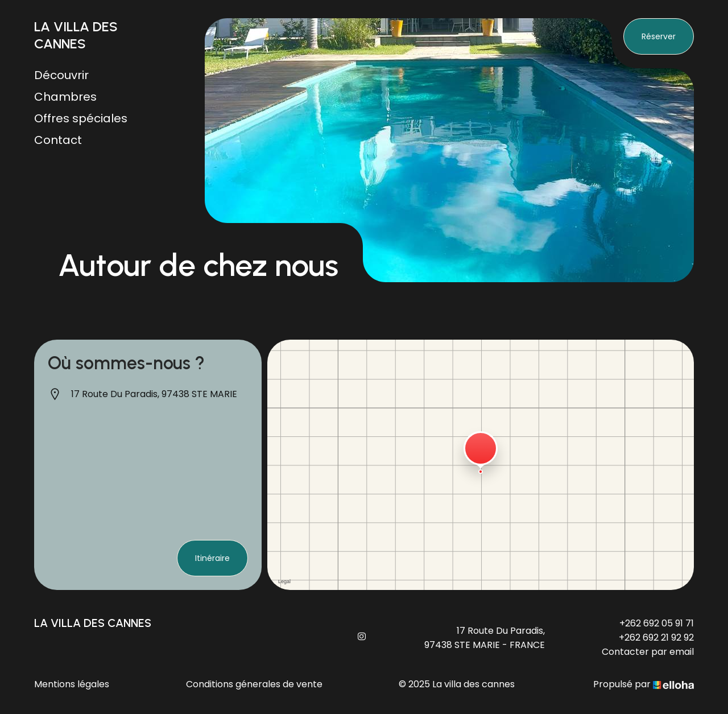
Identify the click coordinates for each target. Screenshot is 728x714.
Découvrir (61, 75)
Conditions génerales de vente (254, 684)
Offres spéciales (81, 118)
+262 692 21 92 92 (656, 637)
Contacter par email (648, 652)
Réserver (659, 36)
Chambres (65, 97)
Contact (58, 140)
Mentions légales (72, 684)
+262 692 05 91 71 (657, 623)
